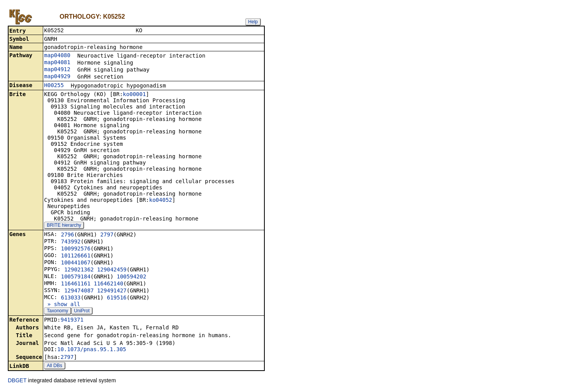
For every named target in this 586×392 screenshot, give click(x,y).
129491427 (112, 291)
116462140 (109, 284)
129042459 (112, 270)
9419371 (72, 320)
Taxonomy (57, 311)
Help (253, 22)
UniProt (82, 311)
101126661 (76, 256)
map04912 (57, 70)
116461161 (76, 284)
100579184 (76, 277)
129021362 (79, 270)
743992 (71, 242)
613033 (71, 298)
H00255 (54, 86)
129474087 (79, 291)
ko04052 (161, 201)
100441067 (76, 263)
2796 (67, 235)
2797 (107, 235)
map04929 (57, 77)
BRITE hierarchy (64, 226)
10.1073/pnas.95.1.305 (92, 350)
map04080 (57, 56)
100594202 (132, 277)
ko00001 (135, 95)
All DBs (54, 366)
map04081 (57, 63)
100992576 (76, 249)
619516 (117, 298)
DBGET (17, 381)
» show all (62, 305)
